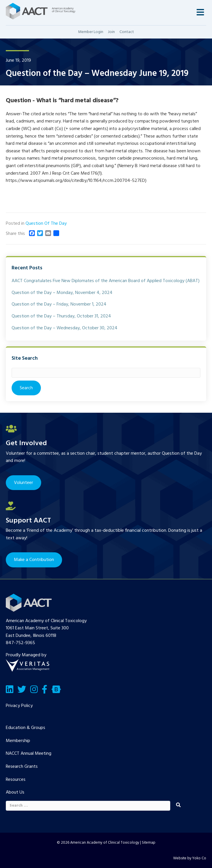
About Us (15, 792)
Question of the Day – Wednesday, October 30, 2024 (65, 328)
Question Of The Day (46, 224)
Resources (16, 780)
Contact (127, 32)
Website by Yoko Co (190, 858)
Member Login (91, 32)
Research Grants (22, 767)
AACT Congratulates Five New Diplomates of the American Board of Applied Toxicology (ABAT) (106, 281)
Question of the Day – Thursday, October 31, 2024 (61, 316)
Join (111, 32)
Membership (18, 741)
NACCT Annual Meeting (29, 754)
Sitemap (149, 843)
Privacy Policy (19, 706)
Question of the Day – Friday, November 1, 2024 (59, 304)
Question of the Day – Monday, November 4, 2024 (62, 293)
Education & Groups (26, 728)
